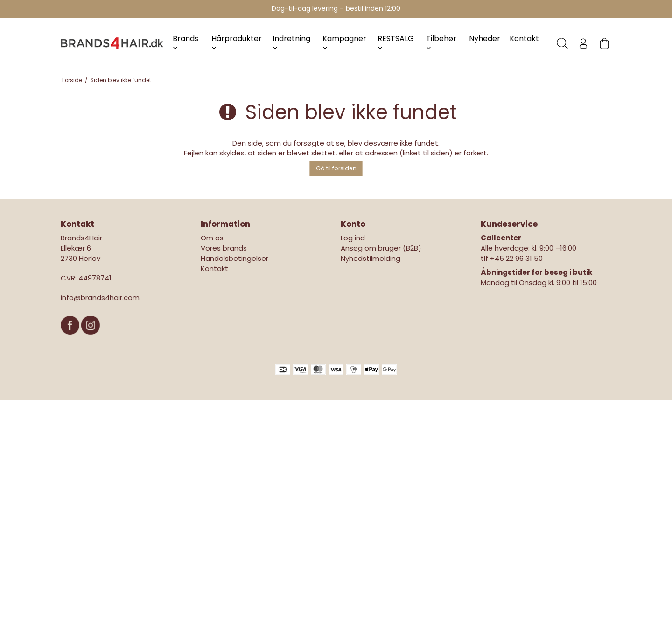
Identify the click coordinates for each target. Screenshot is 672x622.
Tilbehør (441, 42)
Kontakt (524, 38)
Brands (185, 42)
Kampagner (344, 42)
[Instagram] (91, 339)
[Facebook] (71, 339)
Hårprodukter (237, 42)
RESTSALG (396, 42)
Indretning (291, 42)
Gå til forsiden (336, 168)
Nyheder (485, 38)
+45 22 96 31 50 (516, 258)
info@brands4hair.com (100, 297)
